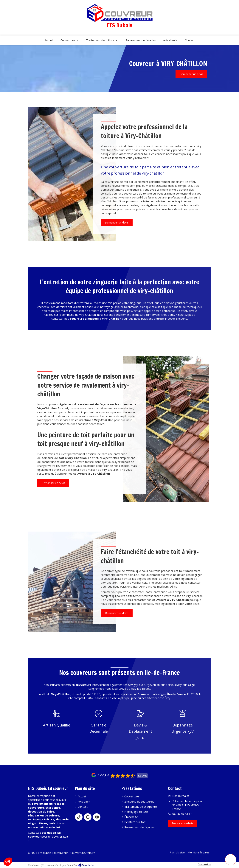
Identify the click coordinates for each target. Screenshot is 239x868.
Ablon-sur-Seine (163, 685)
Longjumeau (96, 689)
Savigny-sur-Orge (140, 685)
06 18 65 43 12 (182, 814)
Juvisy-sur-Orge (185, 685)
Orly (121, 689)
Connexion (204, 864)
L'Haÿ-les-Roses (140, 689)
